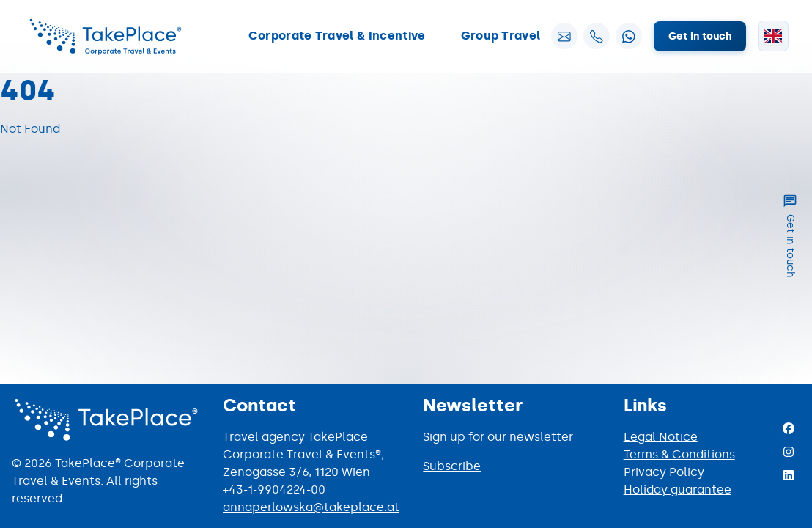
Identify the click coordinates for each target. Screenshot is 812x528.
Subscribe (452, 466)
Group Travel (501, 36)
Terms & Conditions (679, 454)
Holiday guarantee (678, 489)
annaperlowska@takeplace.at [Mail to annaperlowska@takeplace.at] (311, 507)
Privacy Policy (664, 472)
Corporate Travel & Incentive (337, 36)
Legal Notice (661, 437)
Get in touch (700, 36)
